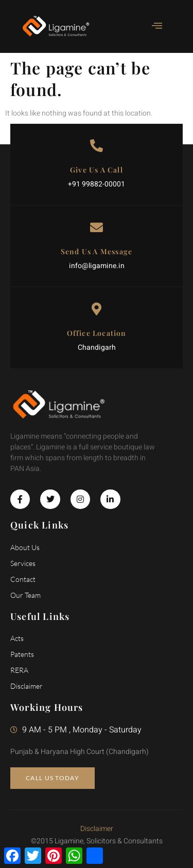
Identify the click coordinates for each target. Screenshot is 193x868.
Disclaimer (97, 829)
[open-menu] (152, 26)
